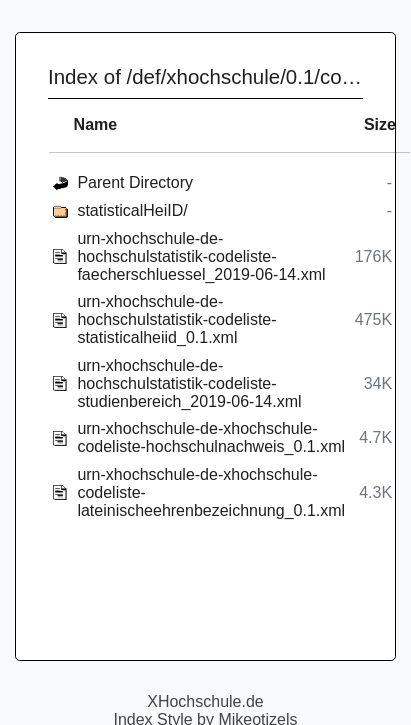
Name (96, 124)
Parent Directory (135, 182)
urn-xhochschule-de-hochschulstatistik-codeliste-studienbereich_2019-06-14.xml (189, 383)
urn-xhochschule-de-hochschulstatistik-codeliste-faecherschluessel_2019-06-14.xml (201, 256)
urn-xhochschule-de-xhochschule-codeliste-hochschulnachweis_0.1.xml (211, 437)
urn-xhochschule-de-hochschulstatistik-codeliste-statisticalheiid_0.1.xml (176, 319)
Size (380, 124)
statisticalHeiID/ (132, 210)
